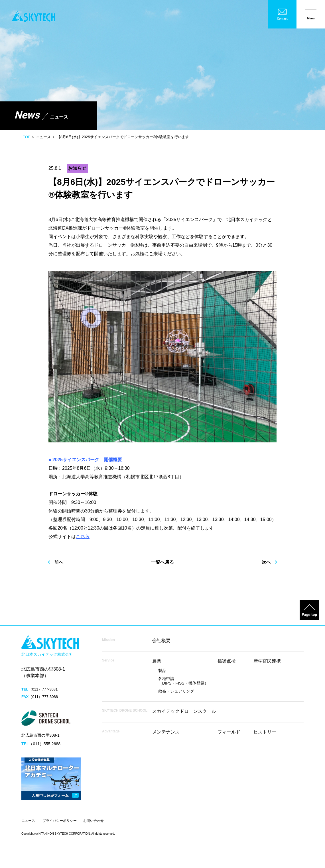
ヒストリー (265, 732)
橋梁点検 (227, 661)
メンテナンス (166, 732)
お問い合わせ (94, 821)
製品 (162, 671)
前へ (59, 562)
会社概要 (161, 641)
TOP (27, 137)
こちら (83, 537)
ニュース (28, 821)
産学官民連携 (267, 661)
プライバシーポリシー (60, 821)
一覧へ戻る (162, 562)
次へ (266, 562)
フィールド (229, 732)
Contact (282, 19)
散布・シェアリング (176, 691)
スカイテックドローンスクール (184, 711)
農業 (157, 661)
